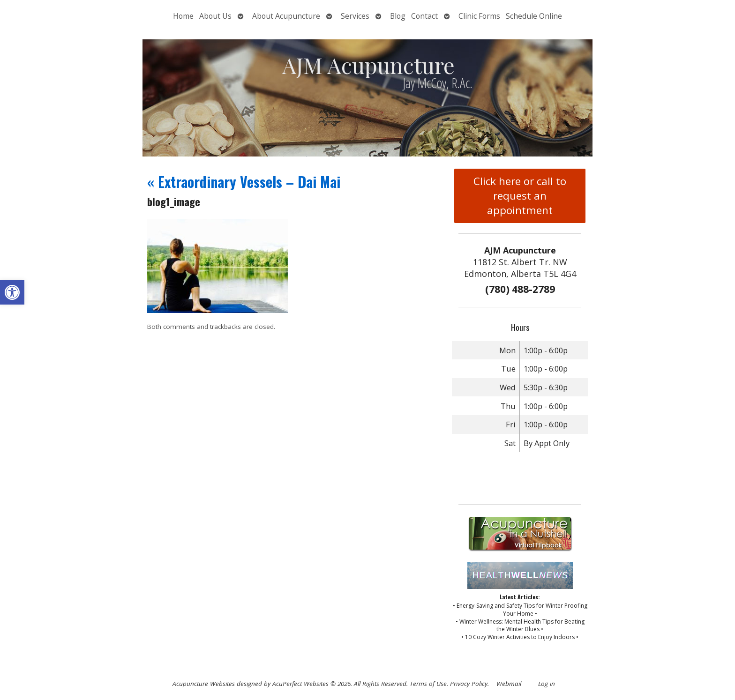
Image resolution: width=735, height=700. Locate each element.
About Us (215, 16)
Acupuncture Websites (204, 684)
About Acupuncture (286, 16)
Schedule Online (534, 16)
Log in (547, 684)
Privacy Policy (469, 684)
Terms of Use (428, 684)
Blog (398, 16)
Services (355, 16)
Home (183, 16)
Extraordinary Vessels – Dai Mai (244, 182)
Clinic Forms (479, 16)
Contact (424, 16)
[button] (12, 292)
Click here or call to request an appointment (520, 196)
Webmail (509, 684)
